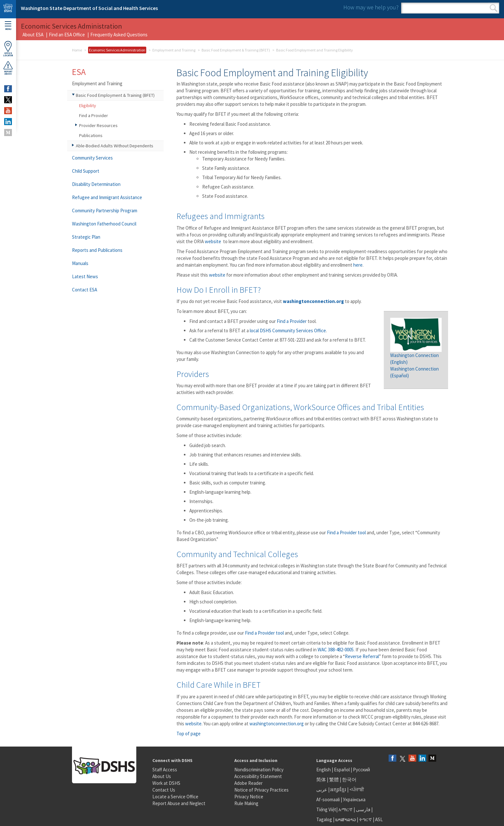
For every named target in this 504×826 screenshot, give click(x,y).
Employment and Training (174, 50)
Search (494, 8)
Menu (8, 26)
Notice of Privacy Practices (261, 790)
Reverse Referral (362, 656)
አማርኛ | (347, 809)
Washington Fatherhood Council (104, 224)
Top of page (189, 734)
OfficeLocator (8, 49)
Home (77, 50)
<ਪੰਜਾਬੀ (357, 789)
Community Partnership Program (105, 211)
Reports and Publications (97, 250)
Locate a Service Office (175, 797)
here (358, 265)
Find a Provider (292, 321)
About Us (162, 776)
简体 (321, 780)
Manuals (80, 263)
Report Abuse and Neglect (179, 803)
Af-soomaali (328, 799)
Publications (91, 135)
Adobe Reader (248, 783)
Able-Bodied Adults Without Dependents (115, 146)
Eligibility (88, 106)
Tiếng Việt (326, 809)
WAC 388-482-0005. (336, 650)
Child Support (86, 171)
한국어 (349, 780)
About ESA (33, 35)
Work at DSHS (166, 783)
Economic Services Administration (117, 50)
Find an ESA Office (67, 35)
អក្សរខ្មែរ (338, 789)
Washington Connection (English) (416, 355)
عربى (322, 789)
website (213, 241)
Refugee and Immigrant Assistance (107, 197)
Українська (354, 799)
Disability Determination (96, 184)
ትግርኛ (365, 819)
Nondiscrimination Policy (259, 770)
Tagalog (324, 819)
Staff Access (165, 770)
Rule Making (246, 803)
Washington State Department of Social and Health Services (89, 8)
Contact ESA (85, 290)
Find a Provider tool (346, 532)
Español (342, 770)
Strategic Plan (86, 237)
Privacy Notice (249, 797)
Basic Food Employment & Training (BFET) (236, 50)
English (324, 770)
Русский (361, 770)
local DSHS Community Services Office (288, 330)
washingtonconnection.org (277, 724)
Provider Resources (98, 125)
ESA (79, 72)
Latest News (85, 276)
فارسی (363, 809)
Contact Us (164, 790)
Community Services (92, 158)
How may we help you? (371, 7)
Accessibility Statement (258, 776)
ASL (379, 819)
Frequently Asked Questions (119, 35)
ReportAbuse (8, 68)
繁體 (334, 780)
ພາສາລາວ (346, 819)
